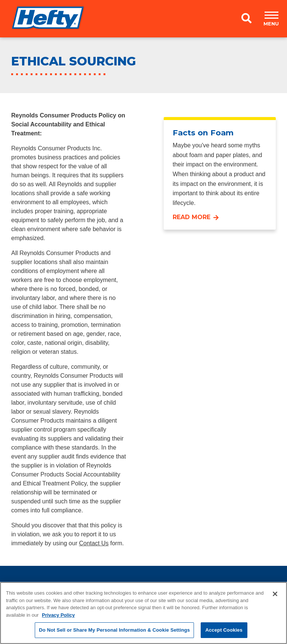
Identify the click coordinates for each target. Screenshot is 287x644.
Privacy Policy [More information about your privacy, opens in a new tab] (58, 615)
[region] (143, 613)
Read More (192, 217)
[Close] (275, 594)
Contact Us (94, 543)
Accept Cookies (224, 630)
